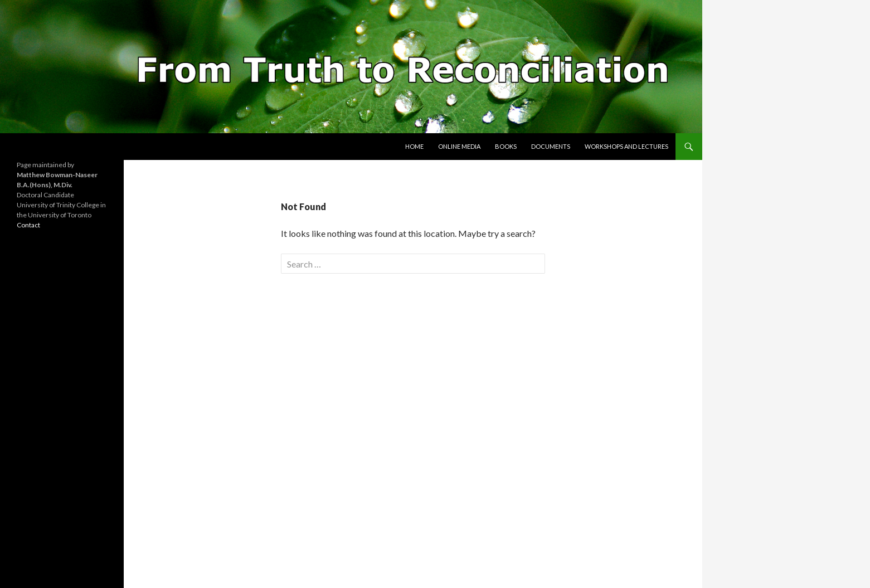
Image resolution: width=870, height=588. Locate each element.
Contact (28, 225)
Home (414, 146)
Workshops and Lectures (626, 146)
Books (506, 146)
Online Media (459, 146)
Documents (551, 146)
